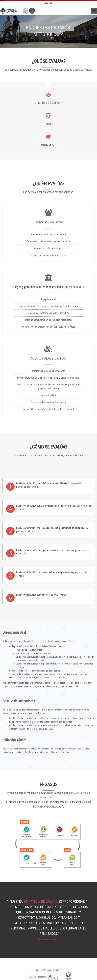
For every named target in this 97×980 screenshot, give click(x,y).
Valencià (48, 3)
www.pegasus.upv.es (48, 940)
